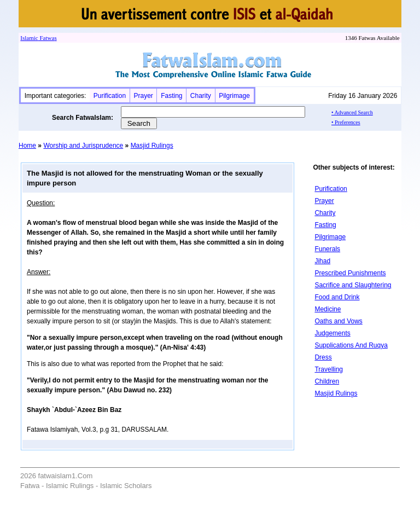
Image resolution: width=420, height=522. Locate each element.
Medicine (328, 309)
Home (27, 146)
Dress (323, 357)
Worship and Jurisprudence (83, 146)
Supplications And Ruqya (351, 345)
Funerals (327, 249)
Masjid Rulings (152, 146)
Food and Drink (337, 297)
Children (327, 381)
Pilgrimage (234, 96)
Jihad (322, 261)
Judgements (332, 333)
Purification (110, 96)
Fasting (171, 96)
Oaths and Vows (338, 321)
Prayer (143, 96)
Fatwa (46, 38)
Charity (201, 96)
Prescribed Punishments (350, 273)
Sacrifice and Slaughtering (353, 285)
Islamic (29, 38)
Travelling (329, 369)
